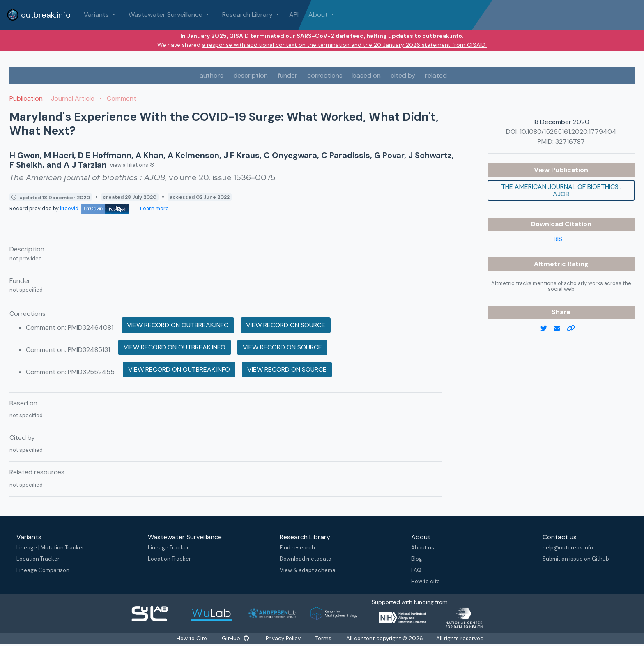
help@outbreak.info (568, 548)
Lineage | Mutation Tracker (50, 548)
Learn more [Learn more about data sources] (154, 208)
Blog (417, 559)
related (436, 75)
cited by (403, 75)
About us (423, 548)
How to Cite (192, 638)
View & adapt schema (308, 570)
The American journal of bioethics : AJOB (561, 190)
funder (287, 75)
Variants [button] (97, 15)
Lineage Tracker (168, 548)
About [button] (319, 15)
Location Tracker (38, 559)
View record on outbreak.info (178, 325)
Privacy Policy (284, 638)
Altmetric (551, 264)
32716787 (570, 141)
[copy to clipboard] (574, 329)
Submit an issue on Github (576, 559)
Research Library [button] (248, 15)
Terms (324, 638)
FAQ (416, 570)
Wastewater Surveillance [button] (166, 15)
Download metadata (306, 559)
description (251, 75)
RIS (558, 239)
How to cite (425, 581)
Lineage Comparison (43, 570)
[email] (560, 329)
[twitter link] (547, 329)
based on (367, 75)
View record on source (286, 325)
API (294, 15)
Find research (297, 548)
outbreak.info (39, 15)
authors (212, 75)
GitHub (235, 638)
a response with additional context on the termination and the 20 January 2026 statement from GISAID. (344, 45)
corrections (325, 75)
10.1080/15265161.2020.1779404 (568, 132)
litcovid (94, 208)
